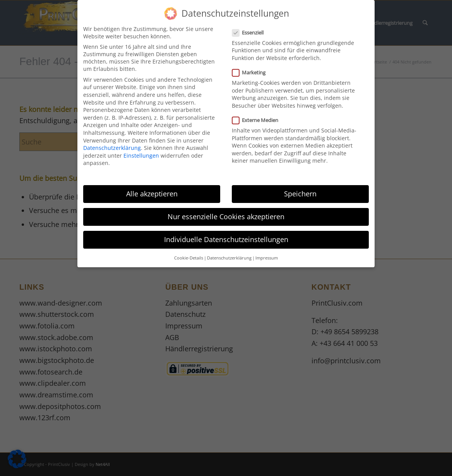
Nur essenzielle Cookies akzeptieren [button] (226, 212)
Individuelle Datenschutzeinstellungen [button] (226, 235)
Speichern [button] (300, 189)
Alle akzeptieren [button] (152, 189)
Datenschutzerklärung (112, 143)
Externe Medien (258, 116)
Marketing (252, 68)
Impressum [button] (267, 253)
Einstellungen (141, 151)
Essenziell (251, 28)
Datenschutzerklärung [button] (229, 253)
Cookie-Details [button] (189, 253)
